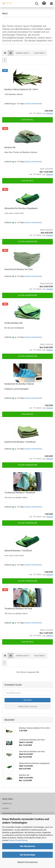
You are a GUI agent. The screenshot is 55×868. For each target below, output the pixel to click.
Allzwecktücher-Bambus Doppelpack (21, 208)
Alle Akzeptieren (27, 846)
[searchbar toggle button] (37, 4)
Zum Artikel (27, 120)
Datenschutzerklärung (18, 840)
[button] (5, 53)
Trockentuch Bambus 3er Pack (18, 609)
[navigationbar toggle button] (51, 4)
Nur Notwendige (27, 855)
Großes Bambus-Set (13, 323)
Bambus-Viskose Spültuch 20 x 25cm (21, 89)
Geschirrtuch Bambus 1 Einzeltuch (20, 442)
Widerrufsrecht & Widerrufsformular (17, 813)
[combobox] (23, 53)
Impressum (7, 803)
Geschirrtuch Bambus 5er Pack (18, 269)
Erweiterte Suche (28, 707)
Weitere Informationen (28, 862)
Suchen (28, 700)
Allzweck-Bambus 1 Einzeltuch (18, 551)
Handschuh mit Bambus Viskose (19, 384)
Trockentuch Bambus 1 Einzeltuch (20, 493)
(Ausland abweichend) (33, 104)
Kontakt (5, 808)
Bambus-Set (10, 147)
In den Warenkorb (28, 242)
